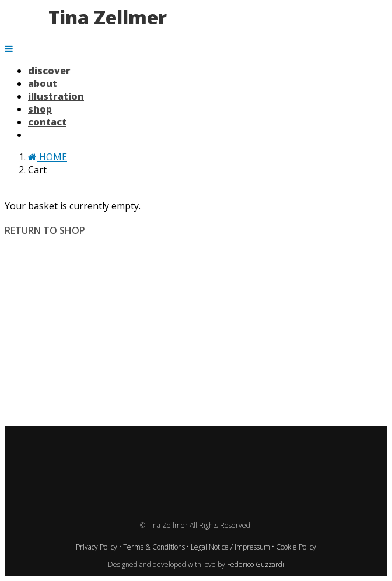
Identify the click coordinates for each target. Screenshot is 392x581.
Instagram (107, 436)
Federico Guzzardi (256, 564)
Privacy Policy (97, 547)
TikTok (143, 436)
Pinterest (178, 436)
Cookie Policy (296, 547)
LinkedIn (214, 436)
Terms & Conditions (155, 547)
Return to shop (45, 230)
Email (285, 436)
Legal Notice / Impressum (231, 547)
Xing (250, 436)
